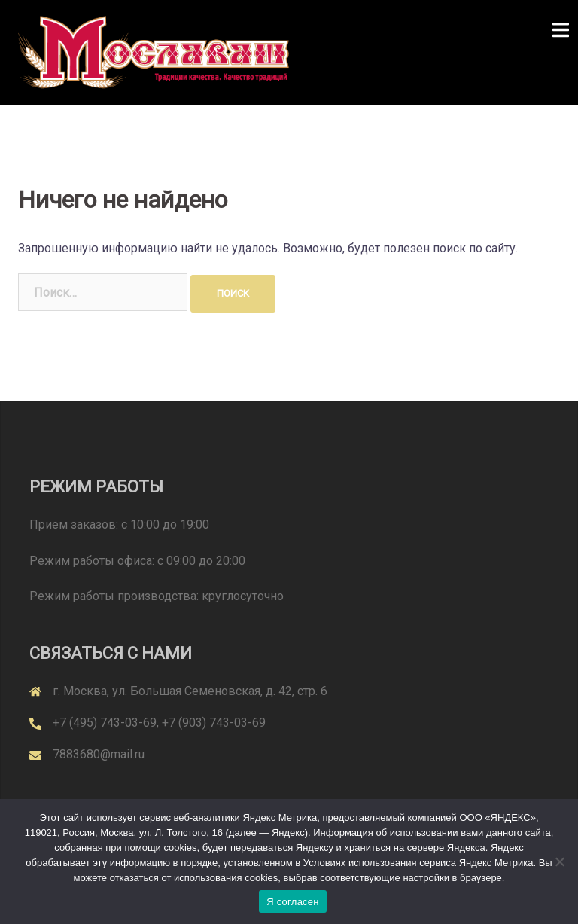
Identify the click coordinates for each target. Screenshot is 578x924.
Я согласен (293, 902)
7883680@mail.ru (99, 754)
